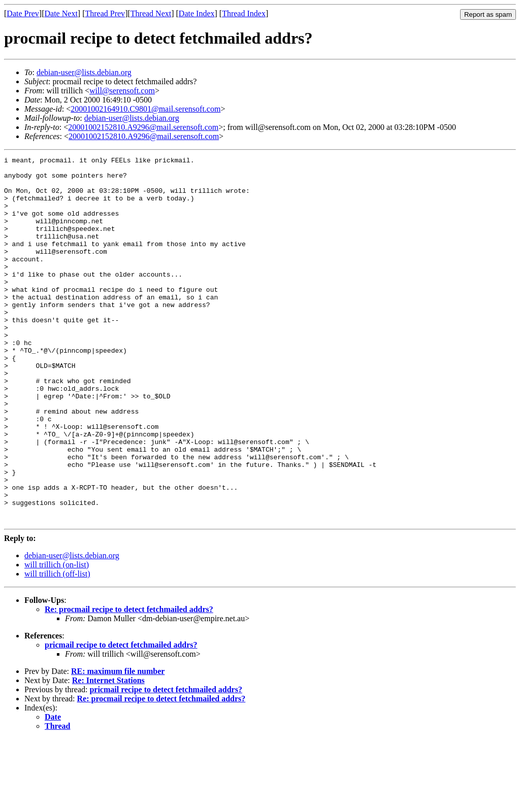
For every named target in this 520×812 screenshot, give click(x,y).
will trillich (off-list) (57, 647)
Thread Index (244, 13)
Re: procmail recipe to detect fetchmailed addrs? (129, 682)
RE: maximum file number (118, 744)
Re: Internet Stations (108, 753)
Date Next (61, 13)
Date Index (197, 13)
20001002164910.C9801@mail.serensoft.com (145, 109)
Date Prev (23, 13)
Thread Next (151, 13)
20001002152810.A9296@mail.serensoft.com (143, 127)
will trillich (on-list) (57, 638)
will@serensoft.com (122, 91)
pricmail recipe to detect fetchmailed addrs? (121, 718)
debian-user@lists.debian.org (84, 72)
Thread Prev (105, 13)
